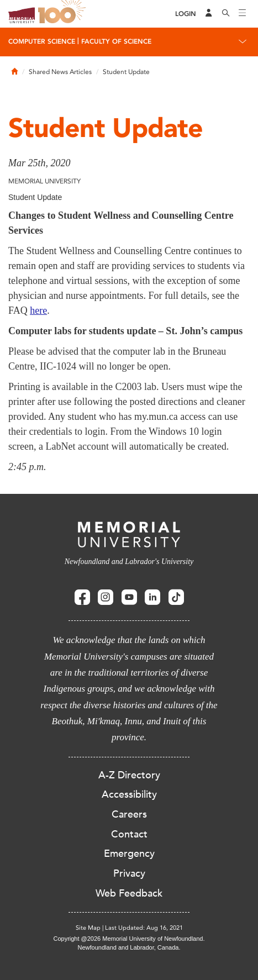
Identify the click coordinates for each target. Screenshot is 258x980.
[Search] (226, 14)
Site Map (88, 928)
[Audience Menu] (209, 14)
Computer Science (42, 41)
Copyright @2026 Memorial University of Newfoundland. (129, 939)
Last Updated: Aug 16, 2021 (144, 928)
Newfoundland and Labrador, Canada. (129, 947)
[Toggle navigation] (243, 14)
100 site (64, 14)
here (38, 310)
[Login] (186, 14)
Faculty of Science (116, 41)
